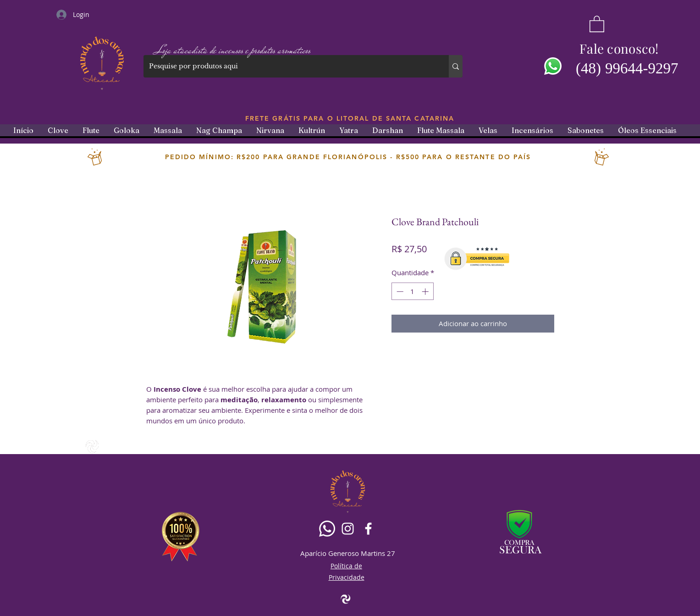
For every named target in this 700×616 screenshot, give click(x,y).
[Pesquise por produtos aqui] (289, 66)
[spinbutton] (412, 291)
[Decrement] (399, 291)
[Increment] (426, 291)
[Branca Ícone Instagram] (348, 529)
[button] (597, 23)
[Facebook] (368, 529)
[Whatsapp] (327, 529)
